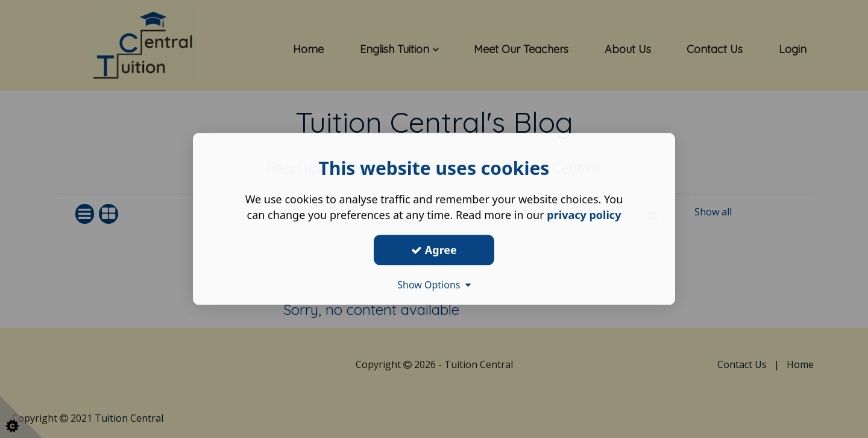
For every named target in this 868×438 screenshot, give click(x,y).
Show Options (434, 285)
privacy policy (584, 215)
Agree (434, 250)
